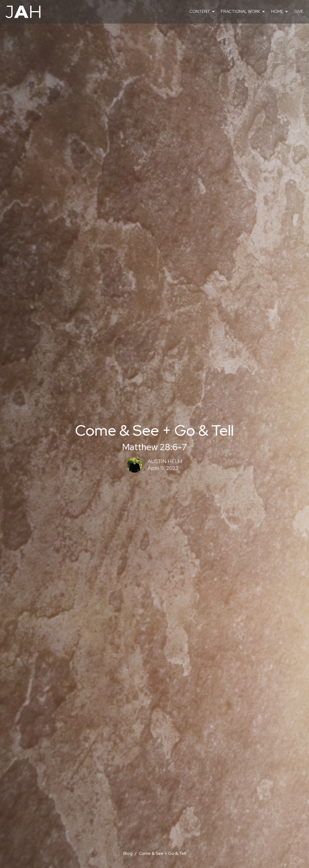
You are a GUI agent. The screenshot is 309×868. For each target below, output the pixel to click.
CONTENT (202, 12)
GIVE (299, 12)
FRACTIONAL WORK (243, 12)
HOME (280, 12)
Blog (128, 853)
